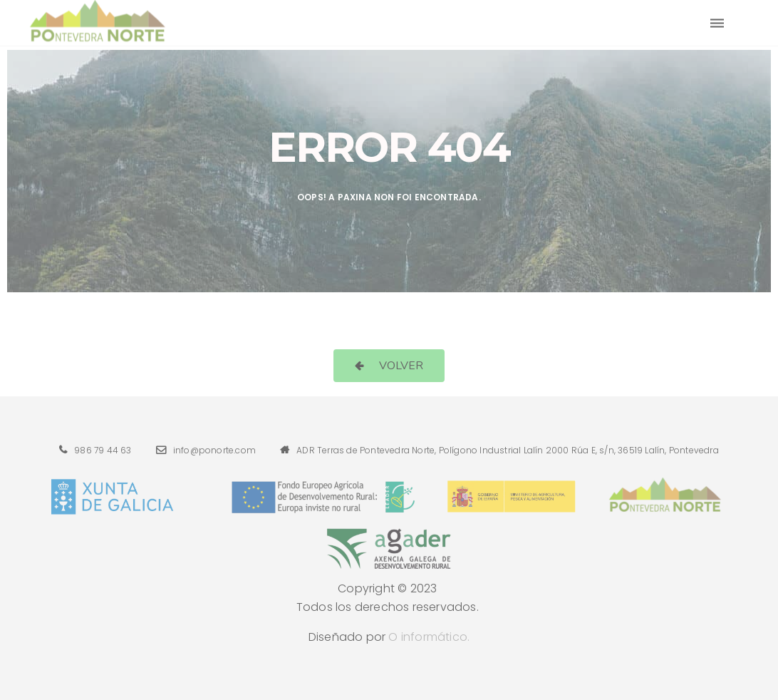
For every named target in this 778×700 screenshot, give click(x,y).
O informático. (429, 637)
